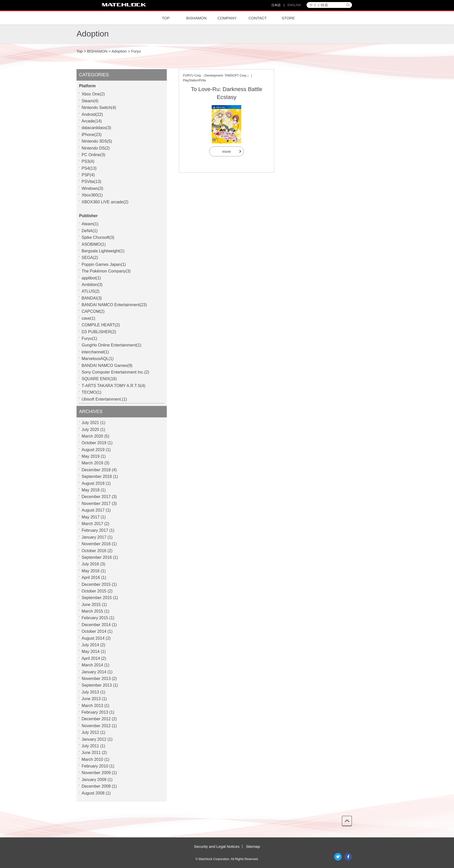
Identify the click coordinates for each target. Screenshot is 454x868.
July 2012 (90, 732)
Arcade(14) (92, 121)
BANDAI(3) (92, 298)
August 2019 (93, 450)
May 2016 (91, 571)
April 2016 (91, 578)
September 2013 (97, 685)
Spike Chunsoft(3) (98, 237)
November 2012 (96, 726)
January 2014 (94, 672)
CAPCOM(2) (93, 311)
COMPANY (227, 18)
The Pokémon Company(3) (106, 271)
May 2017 (91, 517)
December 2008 (96, 786)
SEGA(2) (90, 258)
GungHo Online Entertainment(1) (111, 345)
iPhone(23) (92, 135)
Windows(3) (92, 188)
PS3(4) (88, 161)
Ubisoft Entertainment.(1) (104, 399)
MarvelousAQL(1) (98, 359)
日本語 (276, 5)
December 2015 (96, 584)
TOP (166, 18)
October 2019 (94, 443)
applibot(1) (91, 278)
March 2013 (92, 706)
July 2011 (90, 746)
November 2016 (96, 544)
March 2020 (92, 436)
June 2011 (91, 753)
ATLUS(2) (91, 291)
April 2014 (91, 658)
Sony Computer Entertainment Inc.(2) (115, 372)
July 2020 (90, 430)
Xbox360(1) (92, 195)
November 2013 (96, 679)
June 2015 (91, 605)
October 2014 (94, 631)
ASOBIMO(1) (94, 244)
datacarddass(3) (96, 128)
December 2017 (96, 497)
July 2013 (90, 692)
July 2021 (90, 423)
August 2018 (93, 483)
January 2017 (94, 537)
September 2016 (97, 557)
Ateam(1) (90, 224)
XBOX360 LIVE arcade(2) (105, 202)
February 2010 (95, 766)
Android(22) (92, 114)
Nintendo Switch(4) (99, 108)
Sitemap (253, 846)
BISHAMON (196, 18)
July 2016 (90, 564)
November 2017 (96, 504)
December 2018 (96, 470)
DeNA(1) (90, 231)
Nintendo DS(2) (96, 148)
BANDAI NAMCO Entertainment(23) (114, 305)
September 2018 (97, 476)
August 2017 (93, 510)
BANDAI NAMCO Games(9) (107, 365)
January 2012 (94, 739)
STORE (288, 18)
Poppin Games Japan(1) (104, 264)
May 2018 (91, 490)
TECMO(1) (91, 392)
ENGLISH (294, 5)
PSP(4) (88, 175)
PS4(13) (89, 168)
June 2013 (91, 699)
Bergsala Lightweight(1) (103, 251)
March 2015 (92, 611)
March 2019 (92, 463)
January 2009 (94, 780)
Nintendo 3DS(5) (97, 141)
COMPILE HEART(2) (101, 325)
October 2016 (94, 551)
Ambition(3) (92, 285)
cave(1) (88, 318)
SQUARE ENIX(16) (99, 379)
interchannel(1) (95, 352)
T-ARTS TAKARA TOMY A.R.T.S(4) (113, 386)
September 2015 (97, 598)
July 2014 (90, 645)
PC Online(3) (93, 155)
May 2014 (91, 652)
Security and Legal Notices (217, 846)
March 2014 (92, 665)
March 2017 (92, 524)
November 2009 (96, 773)
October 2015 (94, 591)
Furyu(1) (89, 338)
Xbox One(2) (93, 94)
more (226, 151)
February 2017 (95, 530)
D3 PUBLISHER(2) (99, 332)
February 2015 (95, 618)
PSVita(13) (91, 182)
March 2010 (92, 759)
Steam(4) (90, 101)
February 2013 (95, 712)
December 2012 (96, 719)
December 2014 (96, 625)
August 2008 (93, 793)
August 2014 (93, 638)
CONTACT (257, 18)
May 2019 (91, 456)
